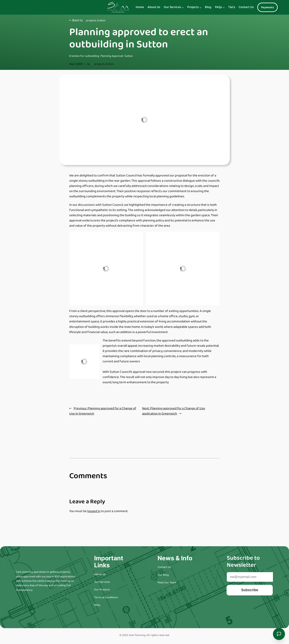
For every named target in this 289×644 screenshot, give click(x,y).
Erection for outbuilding (84, 56)
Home (140, 7)
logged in (94, 511)
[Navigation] (183, 7)
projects (91, 20)
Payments (268, 7)
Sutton (101, 20)
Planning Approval (112, 56)
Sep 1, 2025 (76, 64)
